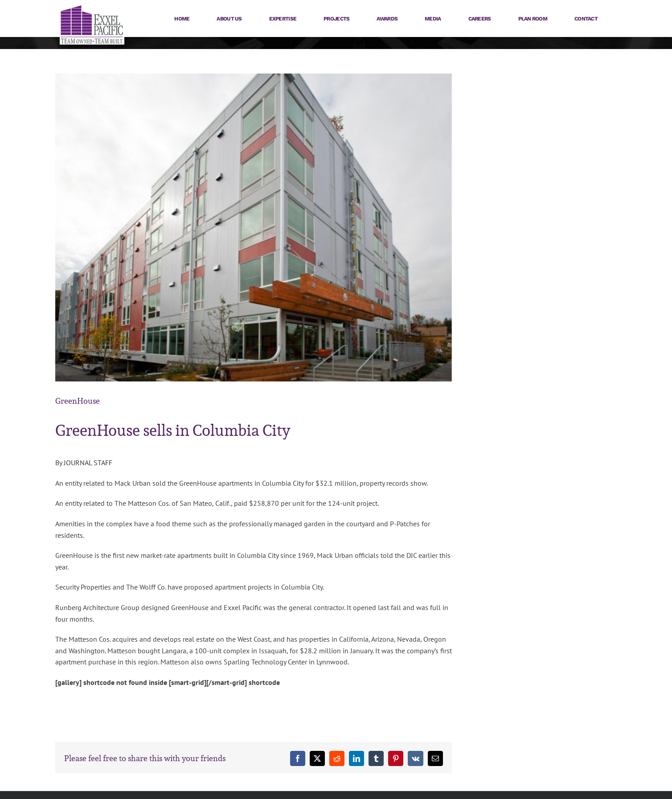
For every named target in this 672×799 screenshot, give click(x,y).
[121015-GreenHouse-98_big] (254, 227)
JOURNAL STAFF (88, 463)
